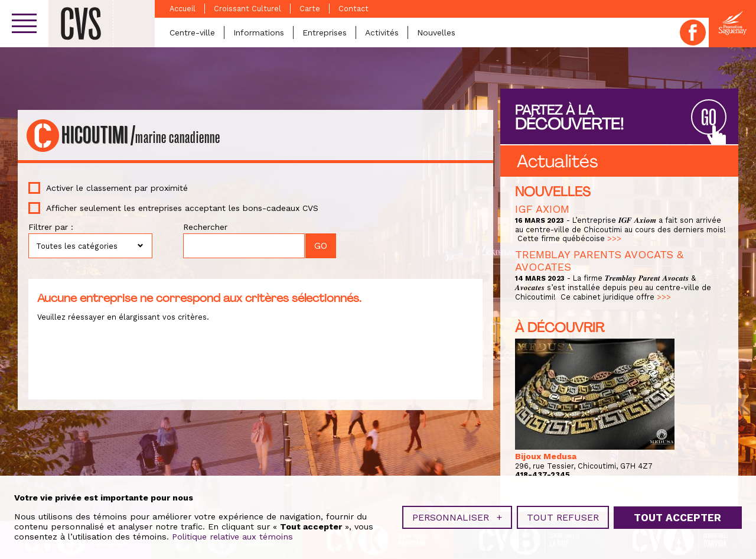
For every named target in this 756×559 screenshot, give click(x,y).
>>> (614, 238)
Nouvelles (436, 32)
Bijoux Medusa (546, 456)
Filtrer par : (51, 227)
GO (709, 118)
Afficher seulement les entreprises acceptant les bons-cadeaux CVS (182, 208)
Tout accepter (677, 514)
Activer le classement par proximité (117, 188)
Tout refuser (563, 514)
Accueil (183, 9)
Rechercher (205, 227)
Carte (310, 9)
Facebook (693, 32)
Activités (382, 32)
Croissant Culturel (247, 9)
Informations (259, 32)
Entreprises (325, 32)
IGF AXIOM (542, 209)
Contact (353, 9)
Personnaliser (457, 514)
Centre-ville (192, 32)
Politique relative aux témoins (232, 533)
